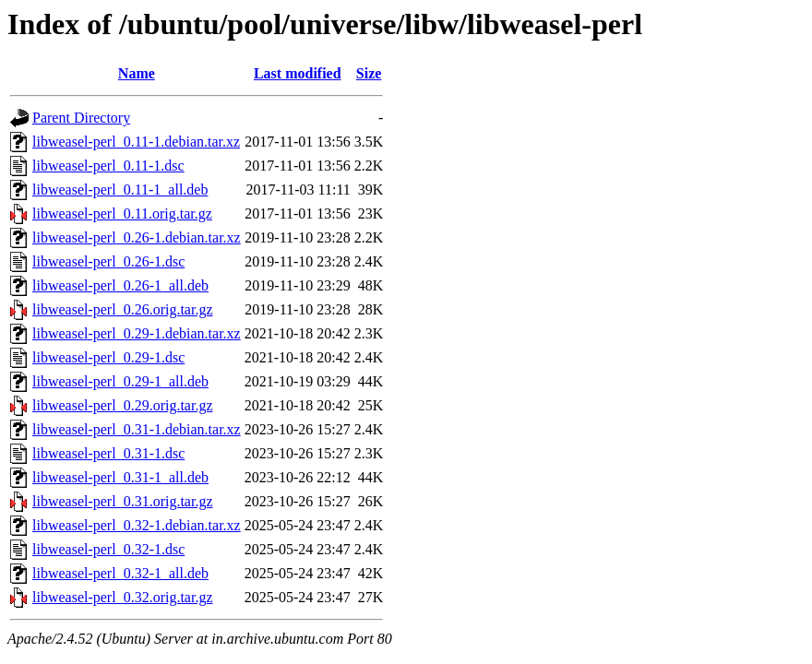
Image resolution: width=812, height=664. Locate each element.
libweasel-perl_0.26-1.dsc (108, 261)
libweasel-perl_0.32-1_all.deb (120, 573)
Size (369, 73)
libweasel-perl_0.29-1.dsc (108, 357)
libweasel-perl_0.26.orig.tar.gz (123, 309)
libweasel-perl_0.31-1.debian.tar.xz (137, 429)
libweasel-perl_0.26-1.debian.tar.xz (137, 237)
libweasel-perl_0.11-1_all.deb (120, 190)
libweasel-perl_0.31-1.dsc (108, 453)
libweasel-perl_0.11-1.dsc (108, 166)
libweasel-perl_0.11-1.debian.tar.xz (136, 142)
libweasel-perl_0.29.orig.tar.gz (123, 405)
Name (137, 73)
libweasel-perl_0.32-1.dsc (108, 549)
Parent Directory (81, 118)
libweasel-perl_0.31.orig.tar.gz (123, 501)
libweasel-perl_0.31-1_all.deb (120, 477)
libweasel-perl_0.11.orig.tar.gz (122, 213)
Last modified (298, 73)
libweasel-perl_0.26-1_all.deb (120, 285)
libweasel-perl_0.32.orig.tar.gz (123, 597)
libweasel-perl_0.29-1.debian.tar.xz (137, 333)
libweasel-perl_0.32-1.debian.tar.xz (137, 525)
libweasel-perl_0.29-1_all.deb (120, 381)
